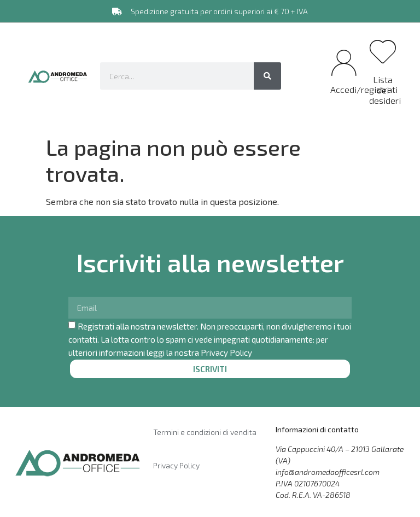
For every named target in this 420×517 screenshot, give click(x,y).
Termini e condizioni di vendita (205, 432)
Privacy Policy (226, 352)
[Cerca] (267, 76)
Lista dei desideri (385, 90)
